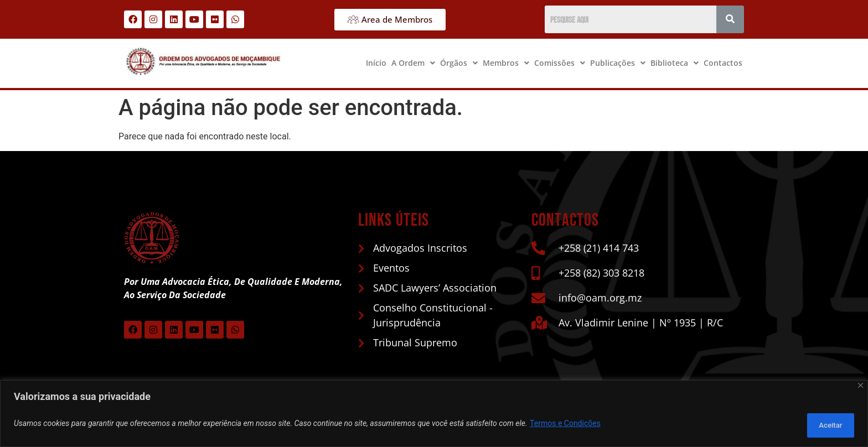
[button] (413, 63)
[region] (434, 415)
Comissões (560, 63)
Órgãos (459, 63)
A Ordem (413, 63)
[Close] (861, 389)
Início (376, 63)
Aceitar (826, 425)
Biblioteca (675, 63)
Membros (506, 63)
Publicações (618, 63)
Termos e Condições (565, 425)
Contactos (723, 63)
